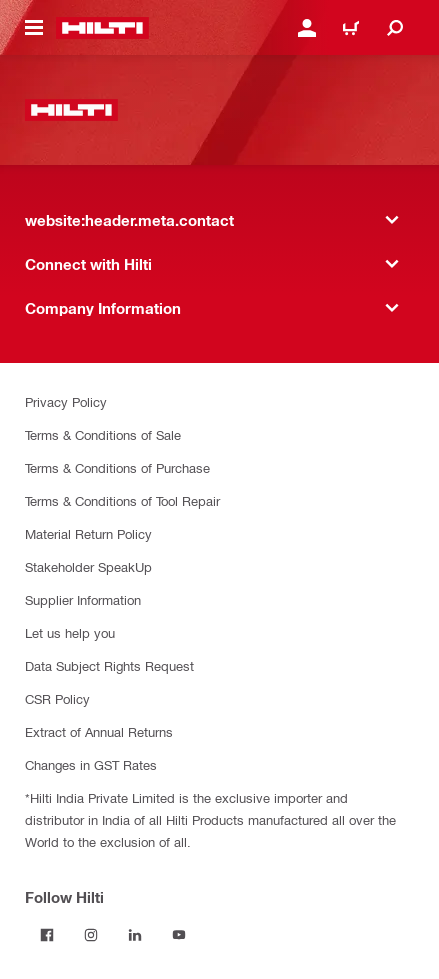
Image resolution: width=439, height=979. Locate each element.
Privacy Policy (66, 401)
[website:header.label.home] (102, 28)
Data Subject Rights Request (109, 665)
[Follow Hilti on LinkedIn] (135, 935)
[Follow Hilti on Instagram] (91, 935)
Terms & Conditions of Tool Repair (122, 500)
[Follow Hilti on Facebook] (47, 935)
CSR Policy (57, 698)
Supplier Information (83, 599)
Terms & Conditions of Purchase (117, 467)
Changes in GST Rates (91, 764)
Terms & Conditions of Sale (103, 434)
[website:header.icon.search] (395, 28)
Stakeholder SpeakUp (88, 566)
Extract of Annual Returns (99, 731)
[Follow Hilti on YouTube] (179, 935)
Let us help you (70, 632)
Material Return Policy (88, 533)
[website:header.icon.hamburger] (34, 28)
